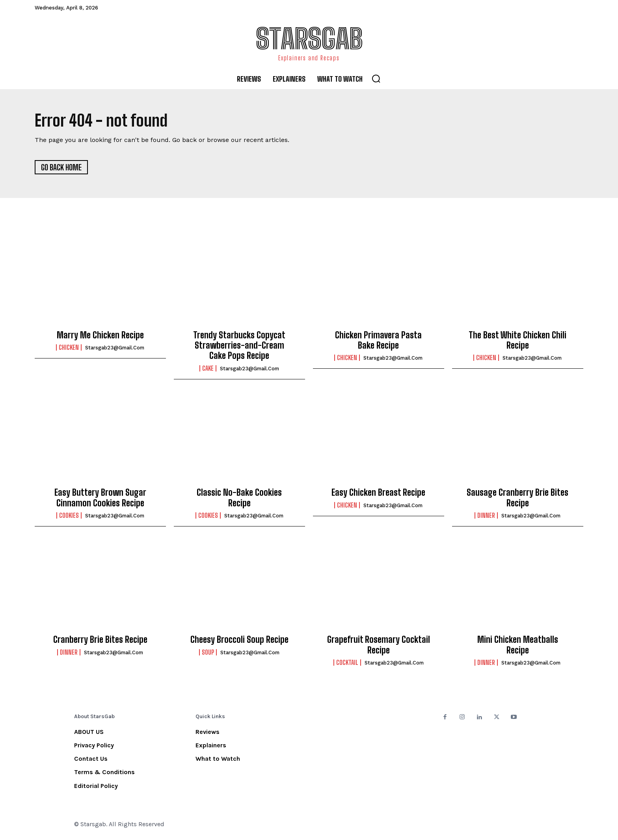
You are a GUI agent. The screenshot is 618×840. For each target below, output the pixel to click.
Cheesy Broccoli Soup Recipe (239, 640)
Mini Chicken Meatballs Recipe (518, 645)
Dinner (486, 516)
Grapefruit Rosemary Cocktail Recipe (379, 645)
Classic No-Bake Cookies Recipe (239, 498)
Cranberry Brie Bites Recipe (100, 640)
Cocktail (347, 663)
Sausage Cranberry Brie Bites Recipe (517, 498)
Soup (208, 653)
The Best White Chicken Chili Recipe (517, 341)
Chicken (69, 348)
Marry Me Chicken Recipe (100, 336)
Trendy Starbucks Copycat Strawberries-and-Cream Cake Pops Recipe (239, 346)
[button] (376, 78)
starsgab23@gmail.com (115, 348)
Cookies (69, 516)
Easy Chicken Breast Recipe (378, 493)
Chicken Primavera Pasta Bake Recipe (378, 341)
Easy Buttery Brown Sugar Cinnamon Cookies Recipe (100, 498)
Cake (208, 369)
